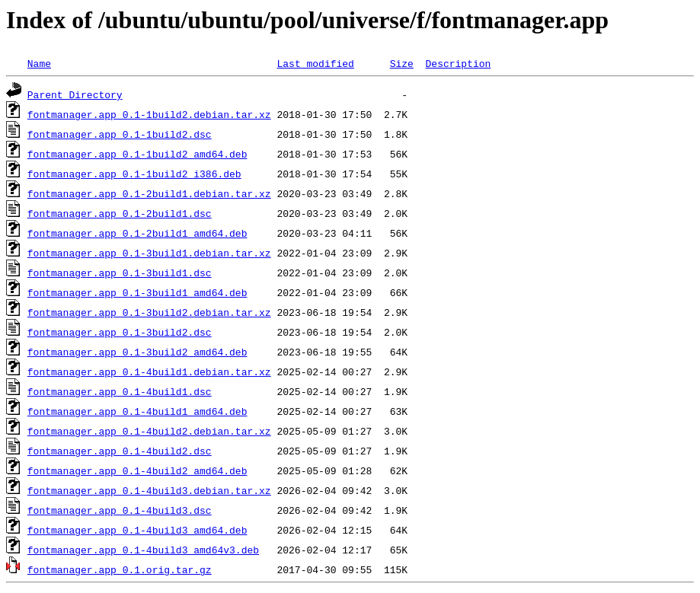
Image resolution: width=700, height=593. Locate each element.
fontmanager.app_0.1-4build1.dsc (120, 391)
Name (39, 63)
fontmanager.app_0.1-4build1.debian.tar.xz (149, 371)
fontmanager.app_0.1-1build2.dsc (120, 134)
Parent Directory (75, 94)
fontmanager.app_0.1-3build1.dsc (120, 273)
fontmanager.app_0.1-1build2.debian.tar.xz (149, 114)
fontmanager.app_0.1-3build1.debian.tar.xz (149, 253)
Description (458, 63)
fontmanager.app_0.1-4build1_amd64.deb (137, 411)
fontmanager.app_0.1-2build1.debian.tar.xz (149, 193)
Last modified (315, 63)
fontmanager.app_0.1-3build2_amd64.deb (137, 352)
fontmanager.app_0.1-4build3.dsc (120, 510)
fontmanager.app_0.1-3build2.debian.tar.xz (149, 312)
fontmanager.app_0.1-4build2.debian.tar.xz (149, 431)
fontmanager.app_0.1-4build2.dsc (120, 451)
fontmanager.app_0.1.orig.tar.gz (120, 569)
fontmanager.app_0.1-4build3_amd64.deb (137, 530)
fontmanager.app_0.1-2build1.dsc (120, 213)
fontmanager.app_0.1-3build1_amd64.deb (137, 292)
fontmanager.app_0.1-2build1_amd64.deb (137, 233)
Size (402, 63)
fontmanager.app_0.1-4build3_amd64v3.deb (143, 550)
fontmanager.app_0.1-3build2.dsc (120, 332)
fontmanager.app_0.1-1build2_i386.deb (134, 174)
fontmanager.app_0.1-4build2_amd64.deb (137, 470)
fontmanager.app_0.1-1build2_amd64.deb (137, 154)
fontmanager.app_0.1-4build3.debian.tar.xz (149, 490)
